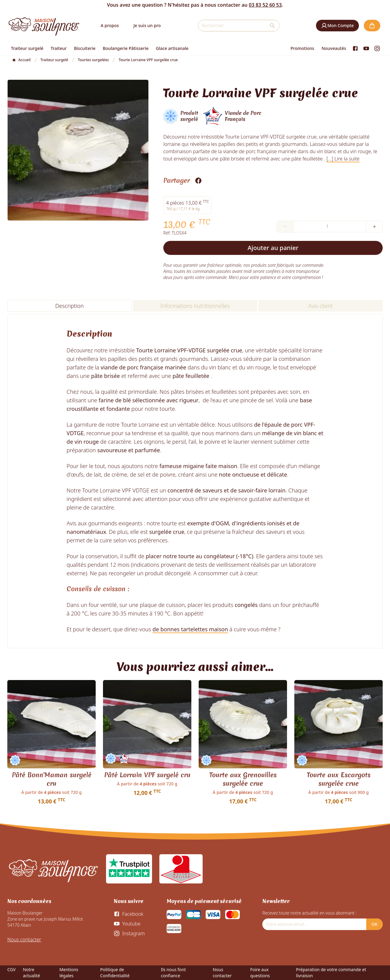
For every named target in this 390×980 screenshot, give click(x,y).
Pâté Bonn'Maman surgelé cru (52, 779)
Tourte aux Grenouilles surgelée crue (243, 779)
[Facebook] (355, 48)
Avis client (321, 306)
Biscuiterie (85, 48)
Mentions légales (69, 973)
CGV (11, 969)
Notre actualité (31, 973)
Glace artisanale (172, 48)
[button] (337, 26)
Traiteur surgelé (27, 48)
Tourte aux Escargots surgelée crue (339, 779)
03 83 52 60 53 (265, 5)
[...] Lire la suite (343, 159)
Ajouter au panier (273, 248)
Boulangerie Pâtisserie (126, 48)
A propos (110, 25)
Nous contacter (24, 939)
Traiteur (59, 48)
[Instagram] (377, 48)
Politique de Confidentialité (115, 973)
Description (69, 306)
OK (374, 924)
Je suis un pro (147, 25)
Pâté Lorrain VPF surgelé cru (147, 775)
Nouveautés (334, 48)
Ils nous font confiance (173, 973)
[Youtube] (366, 48)
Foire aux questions (260, 973)
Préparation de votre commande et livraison (331, 973)
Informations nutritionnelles (195, 306)
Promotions (303, 48)
